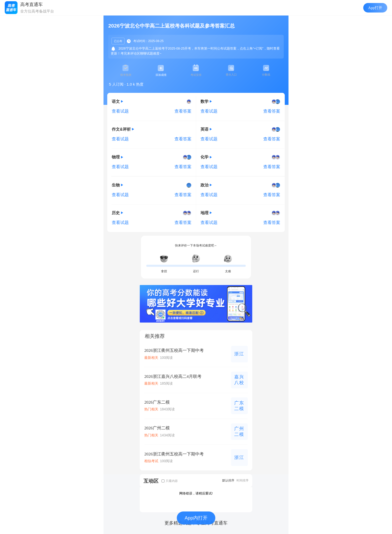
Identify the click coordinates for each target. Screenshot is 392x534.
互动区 (151, 481)
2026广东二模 (157, 402)
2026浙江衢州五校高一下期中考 (174, 350)
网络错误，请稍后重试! (196, 493)
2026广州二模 (157, 428)
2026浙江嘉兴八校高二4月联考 (173, 376)
